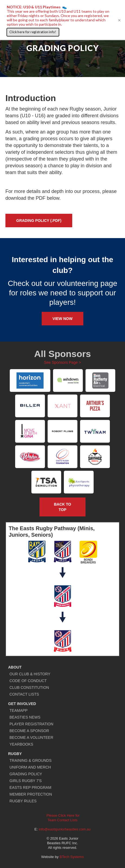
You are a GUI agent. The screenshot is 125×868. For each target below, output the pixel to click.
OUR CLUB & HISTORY (30, 674)
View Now (62, 319)
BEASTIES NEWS (25, 717)
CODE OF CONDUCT (28, 681)
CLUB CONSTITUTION (29, 687)
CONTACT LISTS (24, 694)
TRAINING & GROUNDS (31, 760)
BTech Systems (72, 857)
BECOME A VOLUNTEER (31, 737)
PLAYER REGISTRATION (31, 724)
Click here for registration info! (33, 32)
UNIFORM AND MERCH (30, 767)
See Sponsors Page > (63, 362)
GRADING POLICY (26, 774)
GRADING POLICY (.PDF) (39, 221)
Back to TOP (62, 507)
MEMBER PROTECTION (31, 794)
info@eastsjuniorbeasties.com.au (65, 829)
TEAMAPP (19, 710)
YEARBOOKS (21, 744)
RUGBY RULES (23, 801)
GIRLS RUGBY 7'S (26, 781)
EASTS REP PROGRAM (30, 787)
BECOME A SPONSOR (29, 731)
